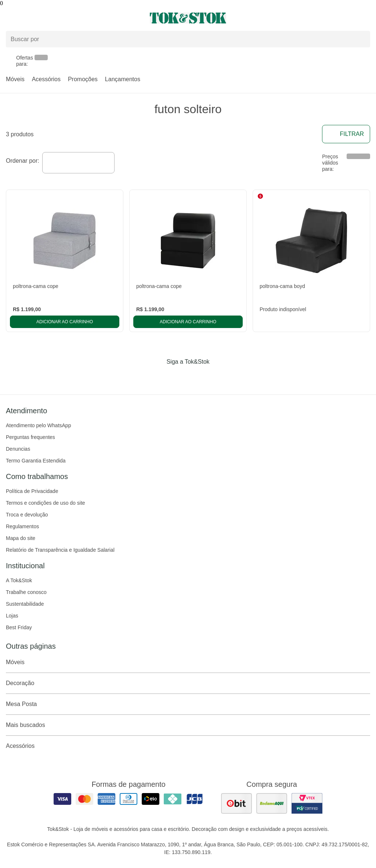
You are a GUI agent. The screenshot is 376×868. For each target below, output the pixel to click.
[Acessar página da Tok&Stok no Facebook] (157, 377)
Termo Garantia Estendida (36, 461)
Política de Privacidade (32, 491)
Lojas (12, 616)
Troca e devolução (27, 515)
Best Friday (19, 627)
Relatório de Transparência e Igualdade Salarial (60, 550)
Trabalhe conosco (26, 592)
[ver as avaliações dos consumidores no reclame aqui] (272, 803)
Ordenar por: (23, 161)
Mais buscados (188, 725)
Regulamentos (22, 526)
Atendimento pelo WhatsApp (38, 425)
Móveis (15, 79)
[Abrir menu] (63, 18)
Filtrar (346, 134)
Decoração (188, 683)
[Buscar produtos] (188, 39)
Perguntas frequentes (30, 437)
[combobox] (78, 163)
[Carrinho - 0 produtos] (366, 18)
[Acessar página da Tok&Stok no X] (219, 377)
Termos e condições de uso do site (46, 503)
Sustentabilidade (25, 604)
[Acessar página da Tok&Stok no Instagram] (178, 377)
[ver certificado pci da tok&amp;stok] (307, 803)
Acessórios (46, 79)
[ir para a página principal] (188, 18)
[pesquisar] (361, 39)
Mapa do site (21, 538)
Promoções (83, 79)
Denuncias (18, 449)
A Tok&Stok (19, 580)
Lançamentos (123, 79)
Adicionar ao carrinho (65, 322)
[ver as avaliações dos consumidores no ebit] (236, 803)
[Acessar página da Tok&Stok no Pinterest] (198, 377)
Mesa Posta (188, 704)
